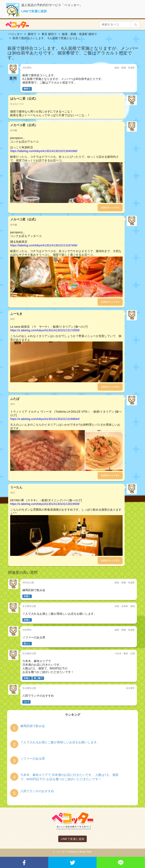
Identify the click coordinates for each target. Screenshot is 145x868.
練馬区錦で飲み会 (33, 726)
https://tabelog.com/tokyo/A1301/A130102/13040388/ (44, 151)
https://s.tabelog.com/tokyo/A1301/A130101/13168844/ (45, 419)
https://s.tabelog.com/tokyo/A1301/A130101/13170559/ (45, 330)
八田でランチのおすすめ (37, 791)
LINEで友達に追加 (34, 11)
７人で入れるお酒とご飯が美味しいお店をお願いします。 (60, 742)
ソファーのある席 (33, 758)
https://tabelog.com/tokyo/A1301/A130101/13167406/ (44, 245)
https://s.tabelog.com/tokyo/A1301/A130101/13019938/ (45, 504)
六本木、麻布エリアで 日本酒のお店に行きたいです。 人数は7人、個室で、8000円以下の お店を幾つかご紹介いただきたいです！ (69, 777)
